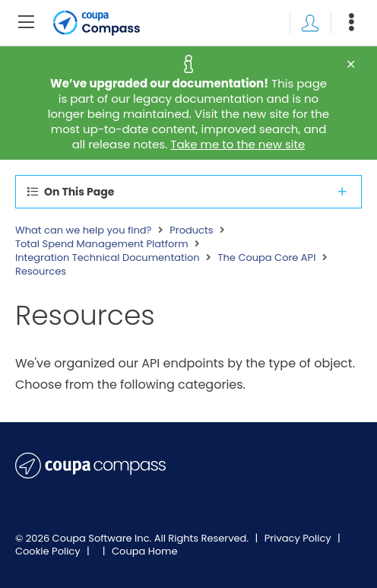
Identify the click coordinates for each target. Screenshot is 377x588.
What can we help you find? (83, 230)
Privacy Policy (299, 538)
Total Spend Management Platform (102, 244)
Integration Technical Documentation (108, 258)
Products (191, 230)
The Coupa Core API (267, 258)
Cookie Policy (49, 551)
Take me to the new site (238, 144)
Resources (41, 272)
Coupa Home (145, 551)
